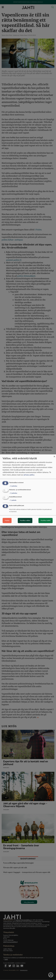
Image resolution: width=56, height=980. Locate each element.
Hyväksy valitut (25, 521)
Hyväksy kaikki (46, 521)
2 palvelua (13, 486)
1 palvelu (13, 500)
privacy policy (29, 475)
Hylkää (7, 521)
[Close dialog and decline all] (54, 456)
